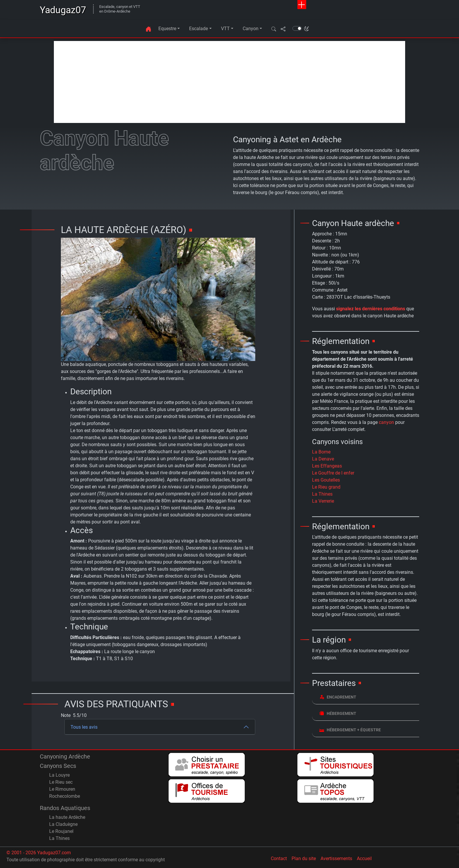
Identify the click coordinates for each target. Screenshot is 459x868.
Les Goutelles (326, 480)
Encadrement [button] (338, 697)
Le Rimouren (62, 789)
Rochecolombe (65, 796)
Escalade (198, 29)
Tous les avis (84, 727)
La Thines (322, 494)
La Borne (321, 452)
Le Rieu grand (326, 487)
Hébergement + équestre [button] (350, 730)
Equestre (167, 29)
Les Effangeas (327, 466)
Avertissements (336, 858)
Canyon (251, 29)
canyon (386, 422)
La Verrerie (323, 501)
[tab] (366, 697)
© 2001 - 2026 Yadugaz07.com (39, 853)
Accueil (364, 858)
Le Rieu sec (61, 782)
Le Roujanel (61, 831)
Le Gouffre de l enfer (333, 473)
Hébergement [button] (338, 713)
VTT (225, 29)
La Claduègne (63, 824)
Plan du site (304, 858)
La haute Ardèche (67, 817)
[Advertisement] (229, 82)
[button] (274, 29)
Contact (279, 858)
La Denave (323, 459)
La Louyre (59, 775)
